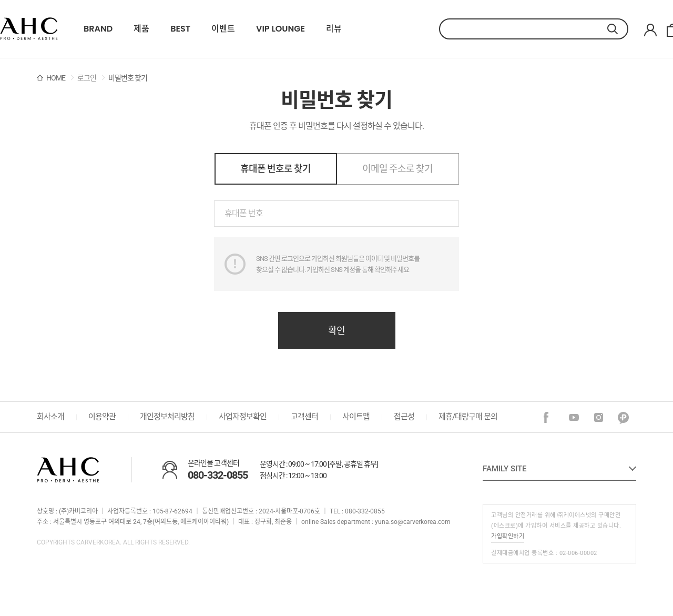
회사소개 (50, 417)
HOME (56, 78)
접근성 (404, 417)
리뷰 (334, 29)
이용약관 (102, 417)
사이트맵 (356, 417)
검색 (618, 29)
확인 (336, 331)
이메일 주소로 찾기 (397, 169)
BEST (180, 29)
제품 (141, 29)
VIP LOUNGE (281, 29)
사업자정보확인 (243, 417)
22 (29, 29)
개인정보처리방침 (167, 417)
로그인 (87, 78)
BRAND (98, 29)
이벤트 (223, 29)
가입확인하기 (508, 536)
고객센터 (304, 417)
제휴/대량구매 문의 (468, 417)
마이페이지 (650, 30)
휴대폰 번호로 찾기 (276, 169)
